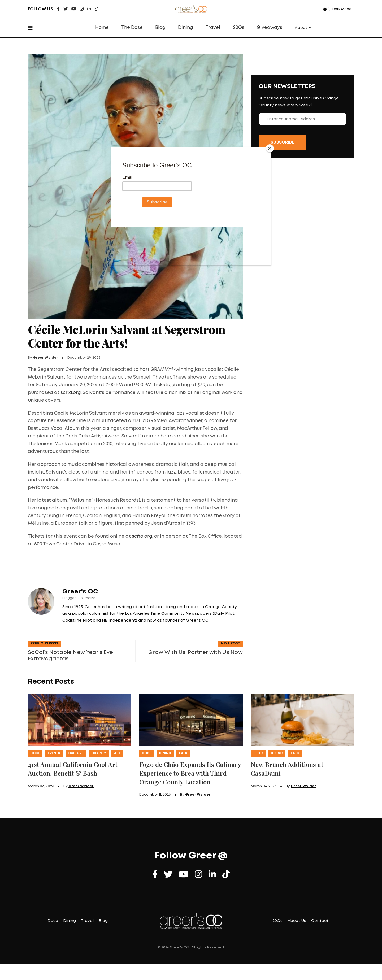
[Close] (270, 148)
